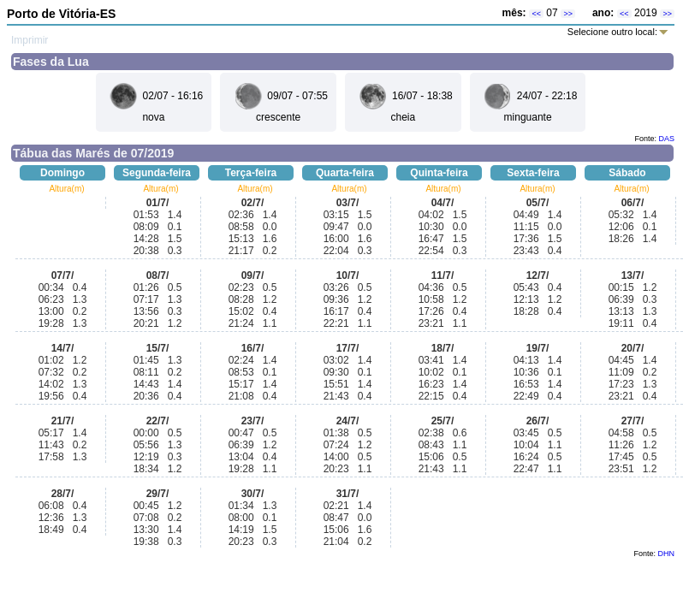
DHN (667, 554)
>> (568, 14)
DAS (666, 139)
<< (536, 14)
